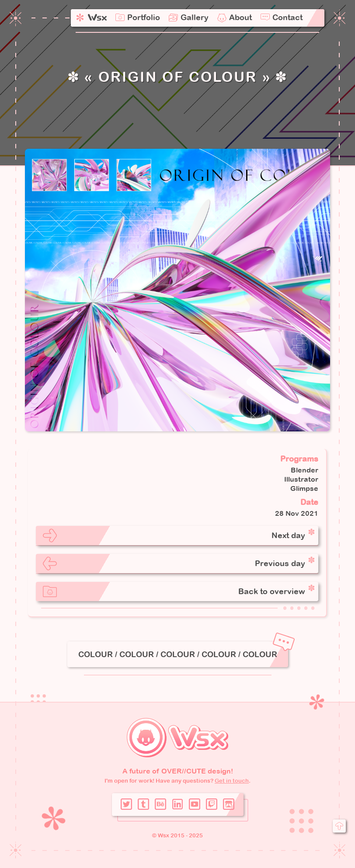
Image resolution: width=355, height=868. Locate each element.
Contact (287, 17)
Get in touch (232, 780)
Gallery (195, 17)
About (240, 17)
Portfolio (144, 17)
